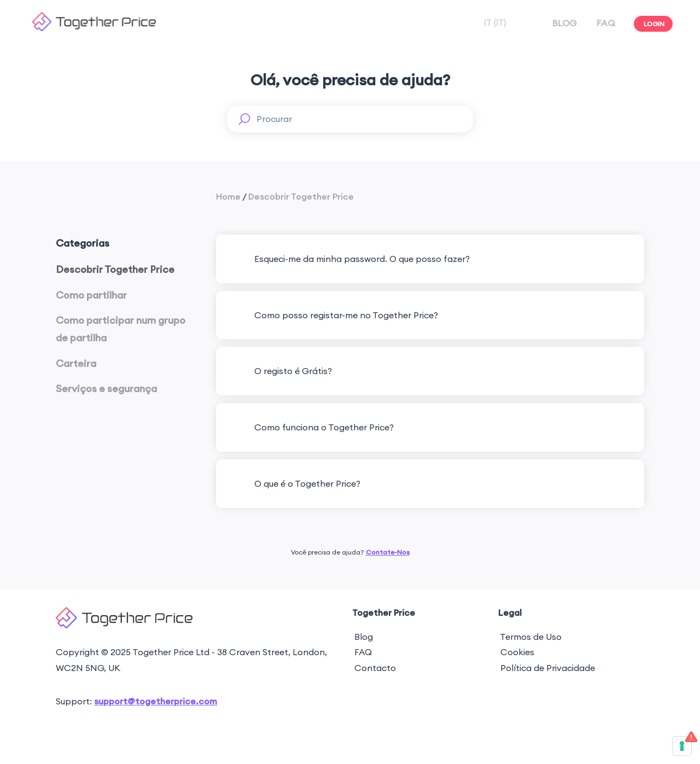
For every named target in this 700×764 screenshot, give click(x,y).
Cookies (516, 652)
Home (228, 196)
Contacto (374, 668)
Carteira (76, 363)
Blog (363, 637)
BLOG (564, 23)
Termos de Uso (530, 637)
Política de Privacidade (547, 668)
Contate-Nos (388, 552)
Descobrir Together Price (301, 196)
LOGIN (653, 24)
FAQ (605, 23)
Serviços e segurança (106, 389)
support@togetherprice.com (156, 701)
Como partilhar (91, 295)
